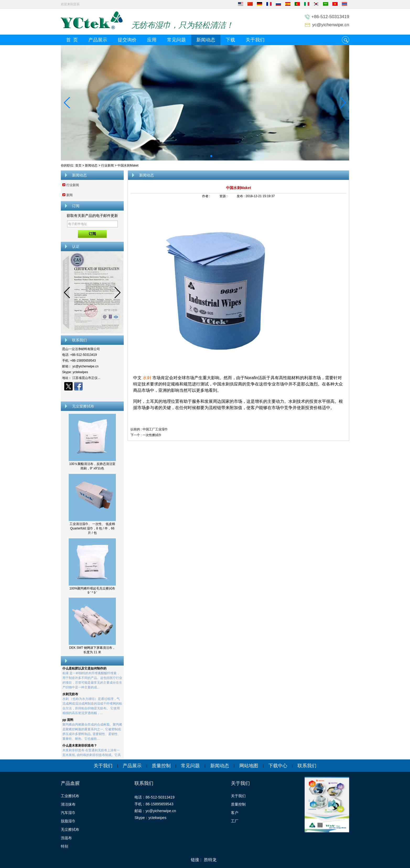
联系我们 (307, 766)
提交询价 (127, 40)
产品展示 (98, 40)
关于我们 (255, 40)
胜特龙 (210, 860)
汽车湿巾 (68, 813)
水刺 (147, 378)
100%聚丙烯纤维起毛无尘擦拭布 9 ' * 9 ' (92, 591)
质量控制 (161, 766)
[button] (199, 156)
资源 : (224, 196)
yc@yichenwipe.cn (331, 25)
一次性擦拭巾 (152, 435)
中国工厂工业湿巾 (155, 429)
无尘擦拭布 (70, 829)
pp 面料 (68, 721)
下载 (230, 40)
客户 (235, 813)
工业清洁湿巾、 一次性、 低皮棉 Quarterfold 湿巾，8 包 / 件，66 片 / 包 (92, 528)
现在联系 (92, 395)
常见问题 (176, 40)
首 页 (72, 40)
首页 (78, 165)
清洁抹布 (68, 804)
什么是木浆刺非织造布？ (80, 747)
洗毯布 (66, 838)
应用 (152, 40)
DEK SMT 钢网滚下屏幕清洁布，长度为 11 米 (92, 650)
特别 (64, 846)
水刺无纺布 (70, 695)
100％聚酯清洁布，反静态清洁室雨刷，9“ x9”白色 (92, 466)
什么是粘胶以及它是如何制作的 (84, 669)
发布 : (241, 196)
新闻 (69, 195)
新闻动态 (206, 40)
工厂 (235, 821)
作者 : (207, 196)
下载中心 (278, 766)
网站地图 (249, 766)
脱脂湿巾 (68, 821)
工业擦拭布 (70, 796)
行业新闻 (107, 165)
